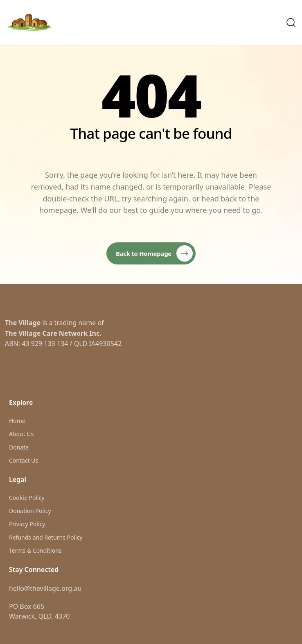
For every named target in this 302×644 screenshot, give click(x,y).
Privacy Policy (27, 524)
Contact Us (24, 460)
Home (17, 421)
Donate (19, 447)
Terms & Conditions (35, 550)
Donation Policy (30, 511)
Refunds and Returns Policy (46, 537)
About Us (21, 434)
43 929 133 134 (45, 343)
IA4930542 (105, 343)
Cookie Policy (27, 498)
